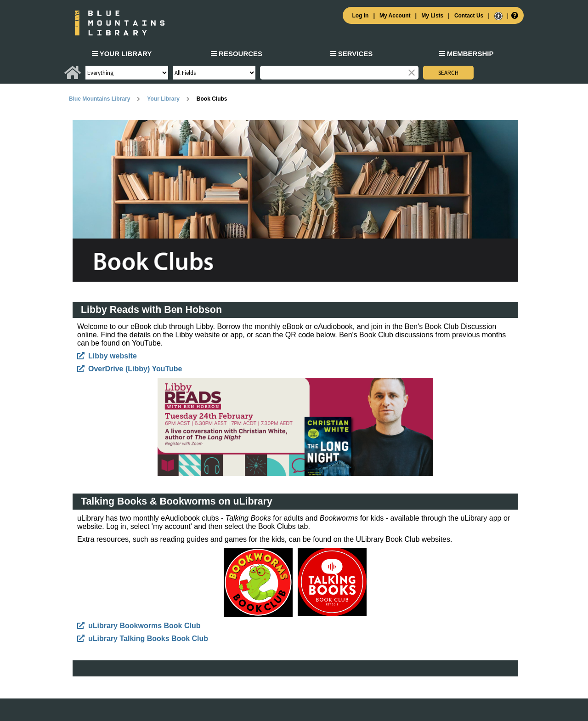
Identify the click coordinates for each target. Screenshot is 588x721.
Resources (237, 54)
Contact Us (469, 16)
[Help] (514, 15)
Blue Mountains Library (99, 99)
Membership (466, 54)
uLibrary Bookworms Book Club (144, 626)
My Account (395, 16)
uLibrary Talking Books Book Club (148, 639)
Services (352, 54)
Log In (360, 16)
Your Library (122, 54)
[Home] (73, 76)
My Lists (432, 16)
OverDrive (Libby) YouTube (135, 369)
